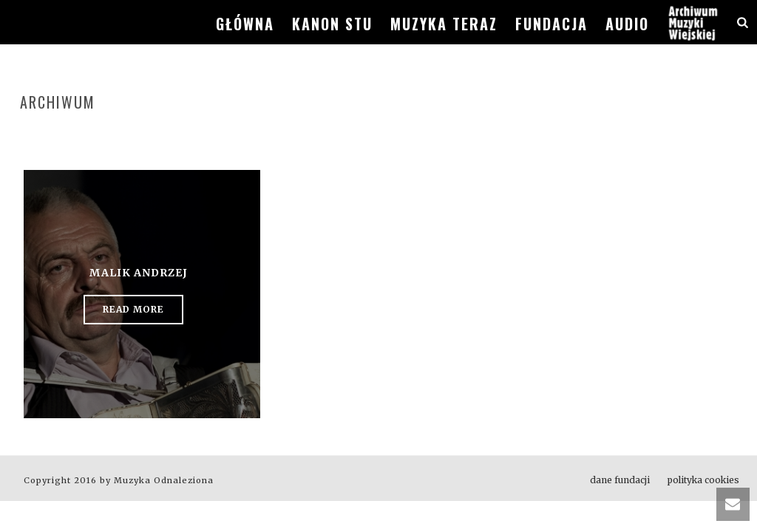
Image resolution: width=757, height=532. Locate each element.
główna (245, 24)
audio (627, 24)
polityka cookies (703, 480)
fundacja (551, 24)
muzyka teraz (444, 24)
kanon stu (332, 24)
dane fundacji (620, 480)
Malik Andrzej (139, 273)
